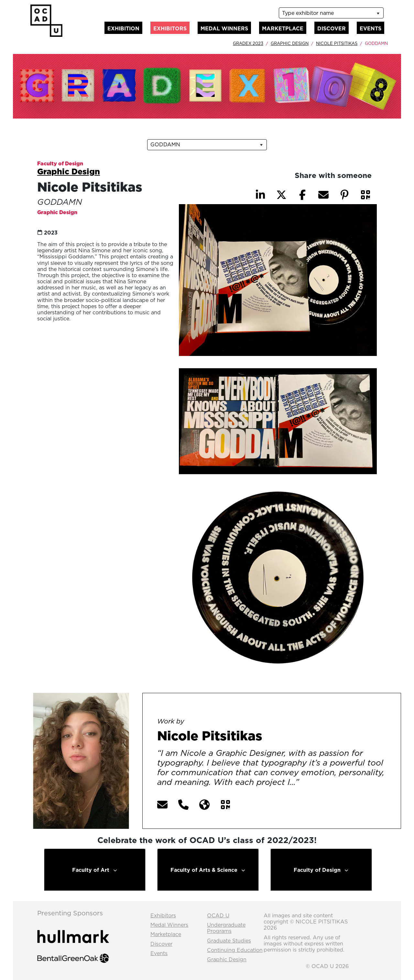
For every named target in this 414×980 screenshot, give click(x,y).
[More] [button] (314, 783)
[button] (365, 195)
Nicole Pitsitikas (337, 43)
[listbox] (331, 13)
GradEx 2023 (248, 43)
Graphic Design (290, 43)
